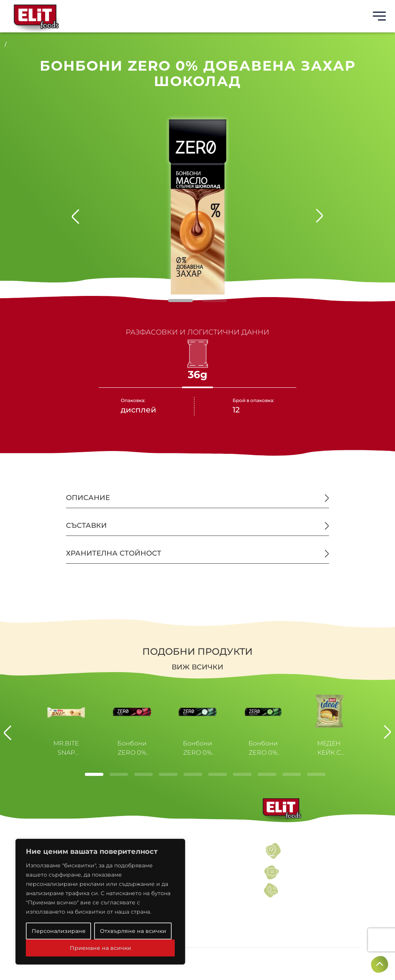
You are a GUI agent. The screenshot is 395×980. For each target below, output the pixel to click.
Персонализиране (59, 931)
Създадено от (333, 960)
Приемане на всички (100, 948)
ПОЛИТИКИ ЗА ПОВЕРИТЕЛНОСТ (205, 856)
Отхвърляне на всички (133, 931)
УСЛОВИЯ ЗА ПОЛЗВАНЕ (193, 846)
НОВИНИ (170, 865)
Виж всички (197, 667)
